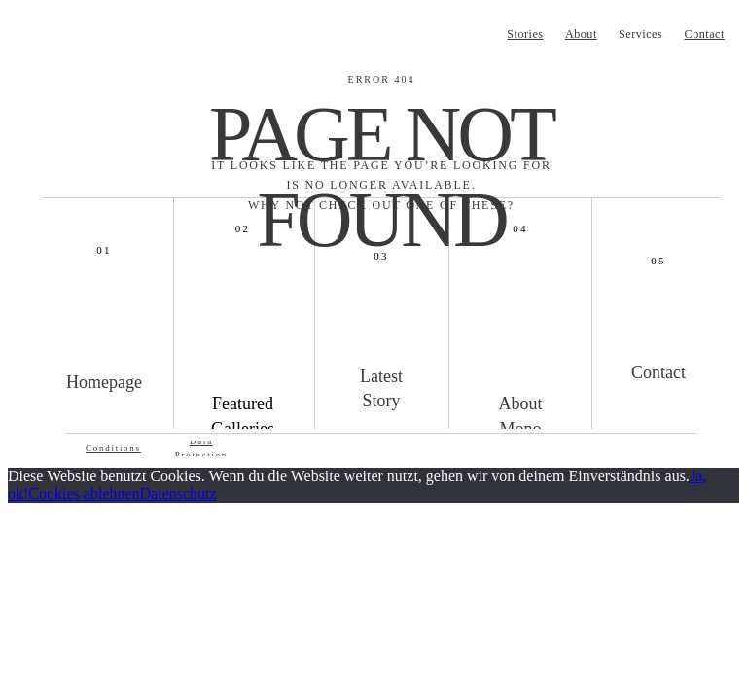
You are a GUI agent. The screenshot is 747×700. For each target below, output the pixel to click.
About (581, 34)
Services (640, 34)
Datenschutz (178, 493)
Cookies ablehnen (84, 493)
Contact (705, 34)
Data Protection (201, 448)
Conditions (113, 448)
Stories (525, 34)
